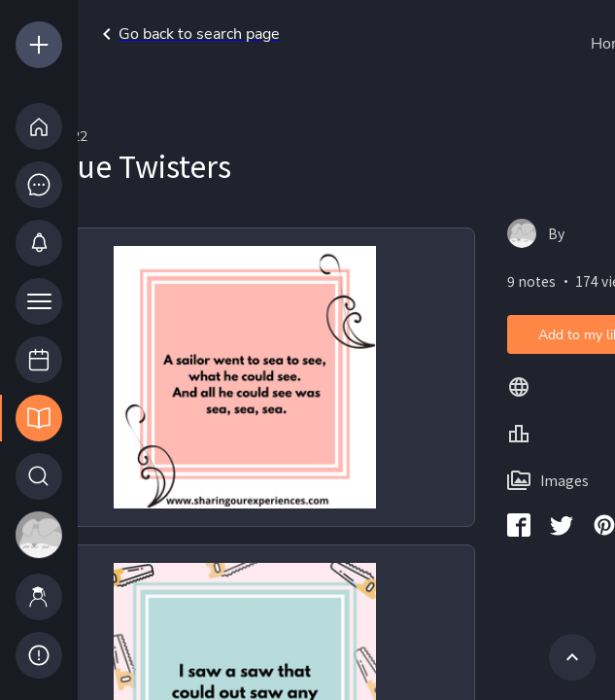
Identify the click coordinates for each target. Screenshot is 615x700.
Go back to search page (188, 34)
